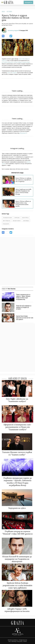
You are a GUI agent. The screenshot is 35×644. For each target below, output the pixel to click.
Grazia (3, 11)
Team (10, 641)
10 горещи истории (7, 218)
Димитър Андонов (14, 30)
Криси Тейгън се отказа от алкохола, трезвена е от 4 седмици (23, 180)
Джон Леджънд (6, 221)
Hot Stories (9, 11)
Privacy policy (20, 641)
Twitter (9, 73)
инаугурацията (23, 133)
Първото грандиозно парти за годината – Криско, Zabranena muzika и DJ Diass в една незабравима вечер (23, 297)
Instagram (14, 73)
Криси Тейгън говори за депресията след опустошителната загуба (23, 204)
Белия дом (17, 218)
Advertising (14, 641)
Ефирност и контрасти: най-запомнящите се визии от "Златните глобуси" (17, 427)
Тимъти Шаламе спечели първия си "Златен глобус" (17, 453)
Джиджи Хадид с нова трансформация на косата (17, 610)
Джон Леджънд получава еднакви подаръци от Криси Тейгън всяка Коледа (23, 192)
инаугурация (6, 224)
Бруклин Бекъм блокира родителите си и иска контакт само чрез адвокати (25, 318)
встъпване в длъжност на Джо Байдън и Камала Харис (16, 62)
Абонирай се (28, 2)
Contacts (25, 641)
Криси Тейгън (22, 59)
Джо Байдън (26, 221)
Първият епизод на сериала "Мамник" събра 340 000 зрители (17, 533)
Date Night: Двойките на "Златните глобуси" (17, 400)
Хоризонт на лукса (17, 508)
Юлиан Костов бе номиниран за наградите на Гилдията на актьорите (24, 307)
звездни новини (17, 221)
